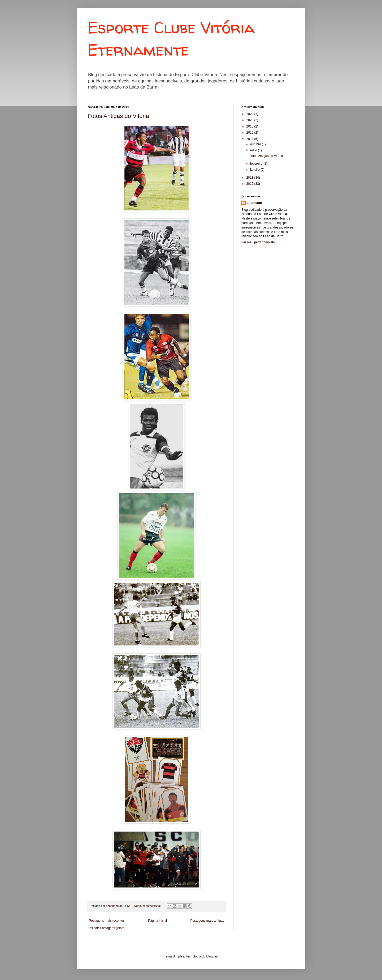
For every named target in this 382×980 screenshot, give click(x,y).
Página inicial (157, 921)
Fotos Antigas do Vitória (118, 116)
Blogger (212, 956)
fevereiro (257, 164)
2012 (250, 184)
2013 (250, 178)
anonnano (254, 203)
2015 (250, 133)
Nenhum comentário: (148, 906)
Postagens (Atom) (113, 928)
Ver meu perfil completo (258, 242)
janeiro (255, 170)
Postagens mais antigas (207, 921)
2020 (250, 120)
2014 (250, 139)
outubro (256, 144)
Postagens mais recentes (107, 921)
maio (254, 150)
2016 (250, 126)
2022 (250, 114)
